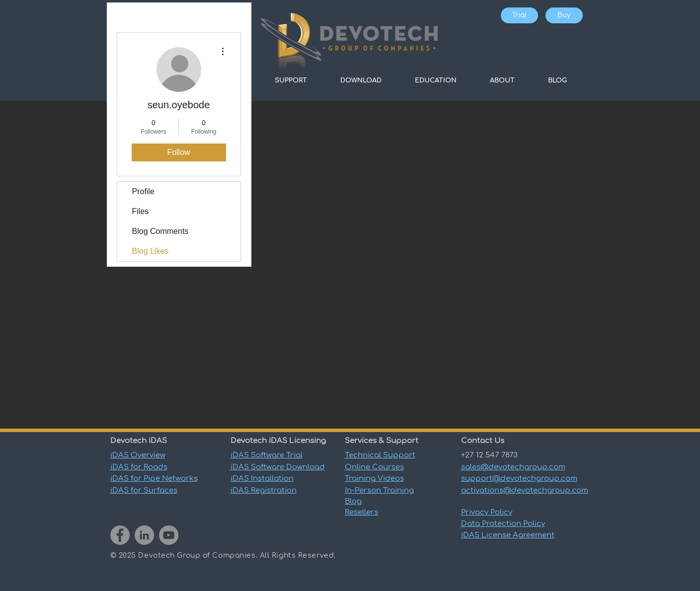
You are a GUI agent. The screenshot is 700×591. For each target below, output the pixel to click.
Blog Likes (151, 251)
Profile (143, 191)
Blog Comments (160, 231)
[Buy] (564, 15)
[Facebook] (120, 535)
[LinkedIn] (144, 535)
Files (141, 211)
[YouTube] (169, 535)
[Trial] (519, 15)
